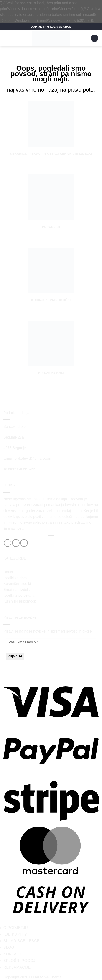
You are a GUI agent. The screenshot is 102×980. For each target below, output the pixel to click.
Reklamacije (17, 967)
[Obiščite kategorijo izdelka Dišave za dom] (51, 353)
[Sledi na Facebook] (8, 543)
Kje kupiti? (15, 934)
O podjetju (16, 928)
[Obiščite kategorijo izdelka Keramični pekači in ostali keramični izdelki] (51, 133)
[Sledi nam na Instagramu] (16, 543)
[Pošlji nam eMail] (24, 543)
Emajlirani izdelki (17, 590)
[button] (6, 38)
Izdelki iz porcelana (19, 595)
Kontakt (13, 954)
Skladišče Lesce (22, 941)
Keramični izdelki (17, 584)
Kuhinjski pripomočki (20, 601)
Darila (8, 572)
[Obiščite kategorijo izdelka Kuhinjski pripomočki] (51, 279)
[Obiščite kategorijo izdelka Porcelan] (51, 206)
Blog (9, 947)
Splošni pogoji (20, 961)
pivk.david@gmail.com (33, 458)
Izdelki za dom (15, 578)
